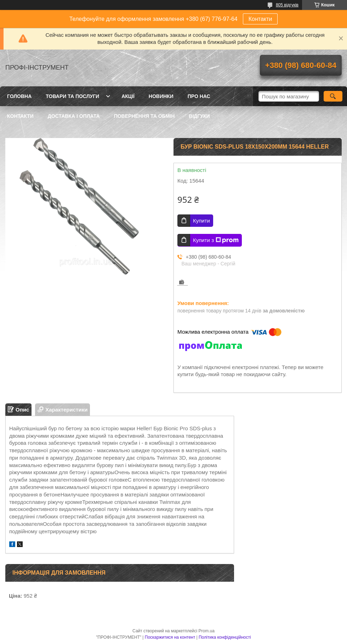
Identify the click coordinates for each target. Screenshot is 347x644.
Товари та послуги (72, 96)
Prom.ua (207, 631)
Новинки (161, 96)
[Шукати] (333, 96)
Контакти (260, 19)
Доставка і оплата (74, 116)
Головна (19, 96)
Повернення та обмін (144, 116)
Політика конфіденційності (225, 637)
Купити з (216, 240)
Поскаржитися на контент (170, 637)
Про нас (199, 96)
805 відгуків (287, 5)
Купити (201, 221)
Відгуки (199, 116)
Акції (128, 96)
